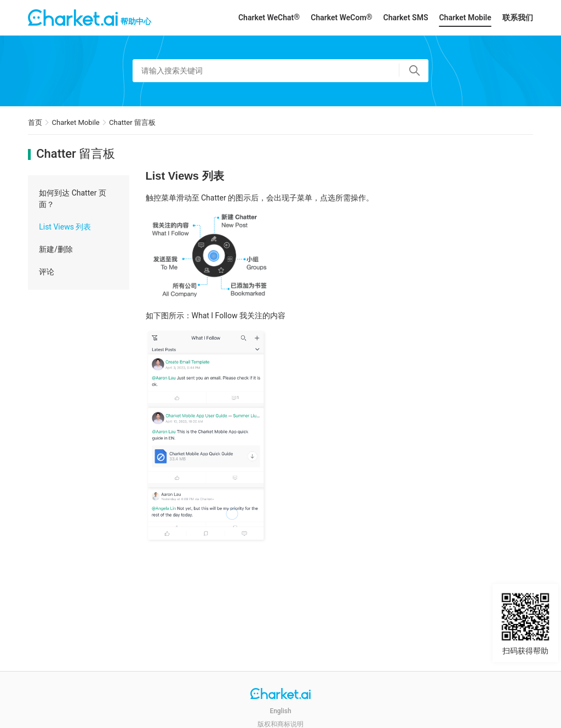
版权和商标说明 (280, 724)
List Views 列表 (65, 227)
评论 (47, 272)
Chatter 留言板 (132, 122)
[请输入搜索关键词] (280, 71)
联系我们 (518, 18)
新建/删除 (56, 249)
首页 (35, 122)
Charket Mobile (465, 18)
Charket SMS (406, 18)
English (280, 711)
